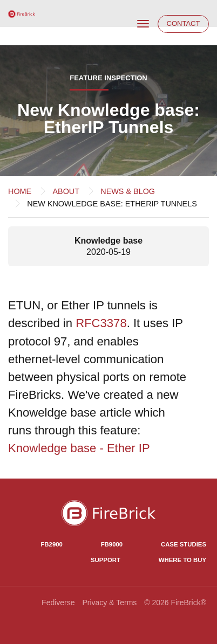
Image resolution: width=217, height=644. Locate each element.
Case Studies (184, 544)
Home (20, 191)
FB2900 (51, 544)
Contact (184, 23)
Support (106, 560)
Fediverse (58, 603)
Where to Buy (182, 560)
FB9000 (112, 544)
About (66, 191)
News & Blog (128, 191)
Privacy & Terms (109, 603)
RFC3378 (101, 323)
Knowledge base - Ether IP (79, 448)
